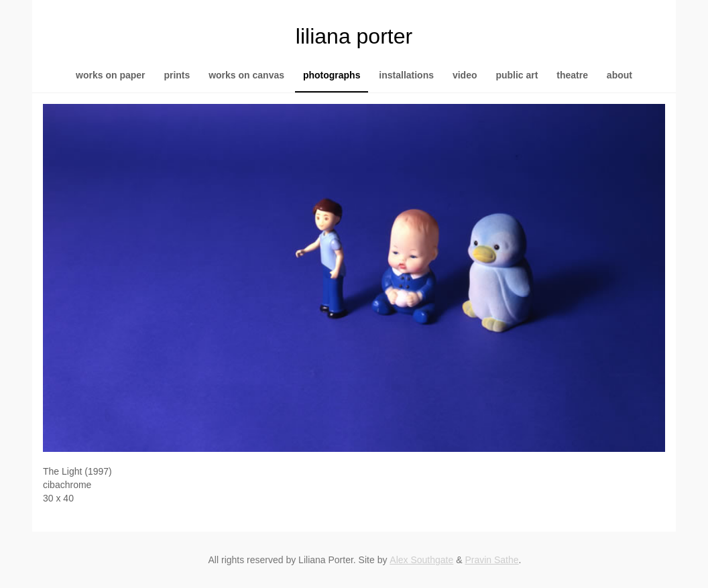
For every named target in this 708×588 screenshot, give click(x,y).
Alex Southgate (421, 560)
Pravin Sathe (491, 560)
